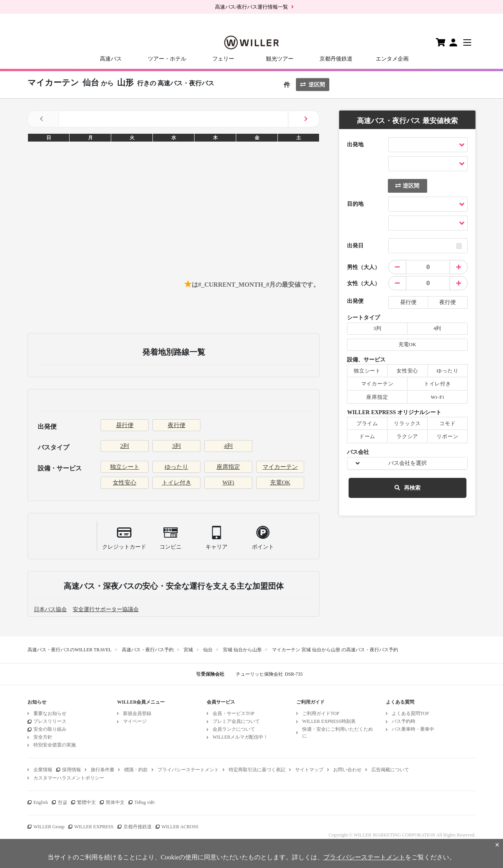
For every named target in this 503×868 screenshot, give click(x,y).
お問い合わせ (347, 770)
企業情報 (43, 770)
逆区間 (313, 85)
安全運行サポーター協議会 (106, 609)
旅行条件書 (103, 770)
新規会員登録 (137, 713)
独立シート (125, 467)
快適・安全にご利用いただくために (338, 733)
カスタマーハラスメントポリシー (69, 778)
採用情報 (72, 770)
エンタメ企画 (392, 59)
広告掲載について (390, 770)
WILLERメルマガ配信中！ (240, 737)
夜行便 (177, 425)
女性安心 (125, 483)
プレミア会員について (236, 721)
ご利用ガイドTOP (321, 713)
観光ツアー (280, 59)
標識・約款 (136, 770)
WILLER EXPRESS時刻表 (329, 721)
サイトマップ (309, 770)
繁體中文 (86, 802)
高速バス (111, 59)
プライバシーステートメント (188, 770)
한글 (62, 802)
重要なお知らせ (50, 713)
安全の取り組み (50, 729)
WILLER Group (49, 827)
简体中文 (115, 802)
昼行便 (125, 425)
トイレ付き (177, 483)
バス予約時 (404, 721)
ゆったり (176, 467)
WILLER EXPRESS (94, 827)
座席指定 (228, 467)
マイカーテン (280, 467)
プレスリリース (50, 721)
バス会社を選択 (408, 463)
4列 (229, 446)
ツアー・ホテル (167, 59)
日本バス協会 (50, 609)
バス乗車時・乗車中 (413, 729)
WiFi (228, 483)
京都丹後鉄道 (336, 59)
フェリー (223, 59)
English (41, 802)
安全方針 (43, 737)
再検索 (408, 488)
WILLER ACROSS (180, 827)
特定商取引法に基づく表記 (257, 770)
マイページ (135, 721)
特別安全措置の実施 (55, 745)
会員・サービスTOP (233, 713)
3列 (177, 446)
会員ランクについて (234, 729)
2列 (125, 446)
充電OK (280, 483)
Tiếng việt (145, 802)
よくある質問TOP (410, 713)
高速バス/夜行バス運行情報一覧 (251, 7)
